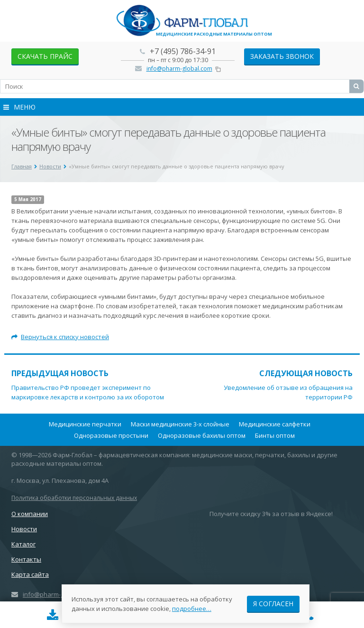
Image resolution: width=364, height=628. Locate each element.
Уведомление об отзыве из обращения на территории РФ (288, 392)
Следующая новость (306, 373)
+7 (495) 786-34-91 (183, 51)
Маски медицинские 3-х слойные (180, 424)
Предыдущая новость (60, 373)
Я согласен (273, 604)
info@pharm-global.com (179, 69)
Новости (24, 529)
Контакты (26, 559)
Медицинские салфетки (275, 424)
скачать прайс (45, 56)
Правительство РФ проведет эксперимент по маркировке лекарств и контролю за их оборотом (88, 392)
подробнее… (192, 609)
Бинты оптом (275, 435)
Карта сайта (30, 574)
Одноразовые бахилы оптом (202, 435)
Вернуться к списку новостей (60, 337)
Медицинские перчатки (85, 424)
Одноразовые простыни (111, 435)
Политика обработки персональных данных (74, 498)
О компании (30, 514)
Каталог (23, 544)
